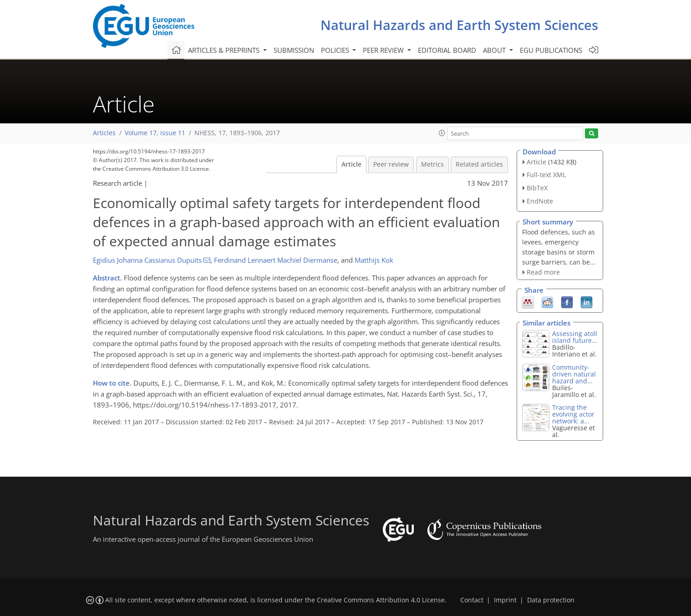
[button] (442, 133)
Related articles (479, 164)
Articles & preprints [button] (225, 50)
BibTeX (537, 188)
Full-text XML (546, 175)
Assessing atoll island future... (575, 337)
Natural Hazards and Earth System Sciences (459, 25)
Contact (472, 600)
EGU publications (551, 50)
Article (351, 164)
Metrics (432, 164)
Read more (543, 272)
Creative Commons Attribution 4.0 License (381, 600)
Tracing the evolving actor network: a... (573, 414)
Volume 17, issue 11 (155, 133)
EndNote (540, 201)
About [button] (495, 50)
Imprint (505, 600)
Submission (294, 50)
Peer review (391, 164)
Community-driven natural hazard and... (574, 374)
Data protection (551, 600)
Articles (104, 133)
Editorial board (447, 50)
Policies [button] (336, 50)
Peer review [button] (384, 50)
